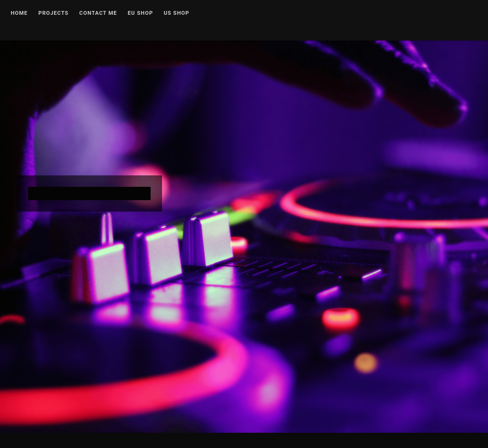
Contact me (98, 13)
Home (19, 13)
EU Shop (140, 13)
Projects (53, 13)
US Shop (177, 13)
